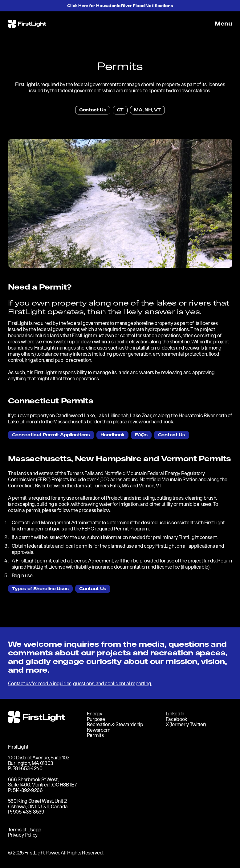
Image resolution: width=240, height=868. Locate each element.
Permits (95, 735)
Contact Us (93, 110)
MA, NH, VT (147, 110)
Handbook (112, 435)
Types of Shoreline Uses (41, 589)
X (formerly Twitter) (186, 724)
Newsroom (99, 730)
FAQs (141, 435)
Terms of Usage (25, 830)
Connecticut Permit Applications (51, 435)
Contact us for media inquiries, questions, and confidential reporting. (80, 683)
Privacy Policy (23, 835)
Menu (224, 24)
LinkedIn (175, 714)
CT (120, 110)
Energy (95, 714)
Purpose (96, 719)
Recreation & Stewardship (115, 724)
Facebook (177, 719)
